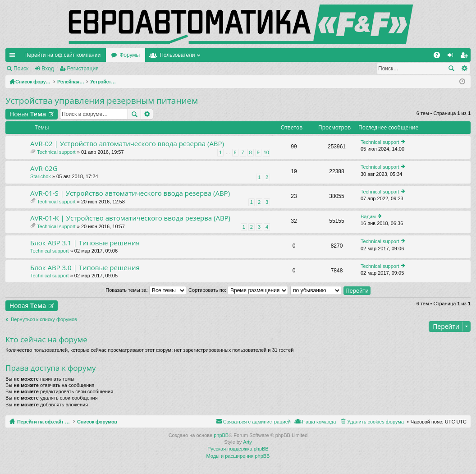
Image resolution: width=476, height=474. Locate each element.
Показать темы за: (146, 290)
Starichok (41, 176)
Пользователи (177, 55)
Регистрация (83, 69)
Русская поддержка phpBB (238, 449)
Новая (28, 114)
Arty (247, 442)
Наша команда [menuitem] (319, 422)
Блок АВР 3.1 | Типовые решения (85, 243)
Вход (48, 69)
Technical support (56, 152)
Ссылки (14, 57)
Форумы (130, 55)
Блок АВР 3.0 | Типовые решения (85, 268)
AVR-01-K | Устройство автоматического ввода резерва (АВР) (130, 218)
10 (266, 152)
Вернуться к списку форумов (44, 319)
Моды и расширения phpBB (238, 456)
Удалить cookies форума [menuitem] (375, 422)
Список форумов (118, 422)
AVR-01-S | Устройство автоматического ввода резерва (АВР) (130, 193)
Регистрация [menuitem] (466, 57)
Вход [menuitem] (452, 57)
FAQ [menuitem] (440, 57)
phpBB (221, 435)
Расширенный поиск (464, 69)
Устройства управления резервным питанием (102, 101)
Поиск (21, 69)
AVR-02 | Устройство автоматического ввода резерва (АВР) (127, 144)
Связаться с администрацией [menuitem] (257, 422)
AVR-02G (44, 168)
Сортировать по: (238, 290)
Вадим (368, 216)
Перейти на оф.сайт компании (62, 55)
